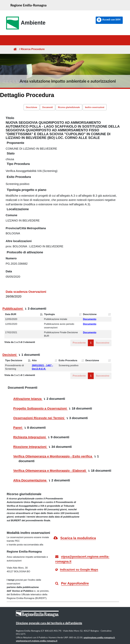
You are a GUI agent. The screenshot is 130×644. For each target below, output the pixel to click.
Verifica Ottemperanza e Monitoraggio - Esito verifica (53, 456)
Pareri (18, 428)
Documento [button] (90, 319)
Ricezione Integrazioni (30, 447)
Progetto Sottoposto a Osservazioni (40, 408)
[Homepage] (15, 49)
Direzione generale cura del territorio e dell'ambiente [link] (49, 623)
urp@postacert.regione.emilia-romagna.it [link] (37, 641)
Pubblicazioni (13, 309)
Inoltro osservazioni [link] (95, 107)
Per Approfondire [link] (75, 583)
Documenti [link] (48, 107)
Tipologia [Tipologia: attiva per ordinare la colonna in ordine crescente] (49, 314)
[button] (109, 20)
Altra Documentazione (30, 480)
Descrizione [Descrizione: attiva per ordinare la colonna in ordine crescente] (90, 314)
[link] (25, 23)
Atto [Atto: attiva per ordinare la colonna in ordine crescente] (34, 360)
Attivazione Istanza (28, 399)
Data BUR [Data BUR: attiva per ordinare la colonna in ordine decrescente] (11, 314)
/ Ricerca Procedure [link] (31, 49)
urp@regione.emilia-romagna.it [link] (99, 637)
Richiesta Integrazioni (30, 437)
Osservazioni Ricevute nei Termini (39, 418)
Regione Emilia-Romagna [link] (28, 5)
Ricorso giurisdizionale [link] (69, 107)
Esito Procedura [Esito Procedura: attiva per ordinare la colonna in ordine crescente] (68, 360)
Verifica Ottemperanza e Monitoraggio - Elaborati (50, 471)
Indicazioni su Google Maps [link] (79, 570)
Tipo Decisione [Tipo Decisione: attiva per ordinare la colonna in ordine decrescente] (14, 360)
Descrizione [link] (32, 107)
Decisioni (10, 355)
